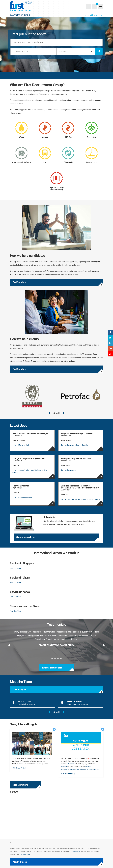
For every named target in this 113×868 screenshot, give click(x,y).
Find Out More (19, 282)
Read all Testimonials (52, 668)
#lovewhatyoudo (77, 769)
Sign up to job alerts (25, 537)
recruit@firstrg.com (93, 15)
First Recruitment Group (25, 7)
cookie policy (75, 851)
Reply (24, 768)
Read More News (20, 785)
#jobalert (71, 764)
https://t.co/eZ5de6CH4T (92, 769)
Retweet (16, 768)
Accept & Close (20, 862)
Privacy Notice (25, 854)
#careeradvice (66, 769)
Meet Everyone (19, 690)
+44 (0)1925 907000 (20, 15)
